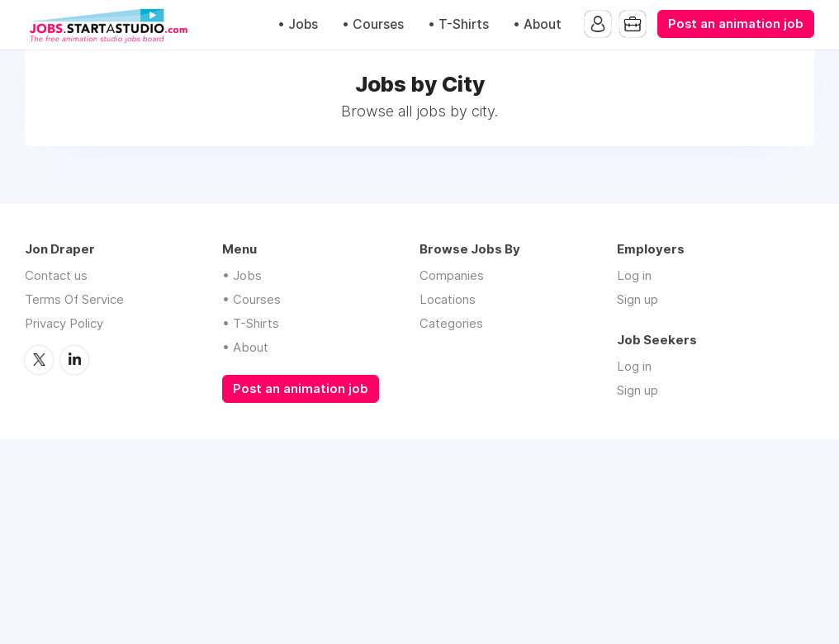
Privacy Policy (64, 323)
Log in (634, 275)
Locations (448, 299)
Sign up (638, 299)
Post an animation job (736, 24)
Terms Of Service (74, 299)
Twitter (39, 360)
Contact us (56, 275)
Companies (452, 275)
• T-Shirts (458, 24)
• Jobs (298, 24)
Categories (451, 323)
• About (537, 24)
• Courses (373, 24)
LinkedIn (74, 360)
